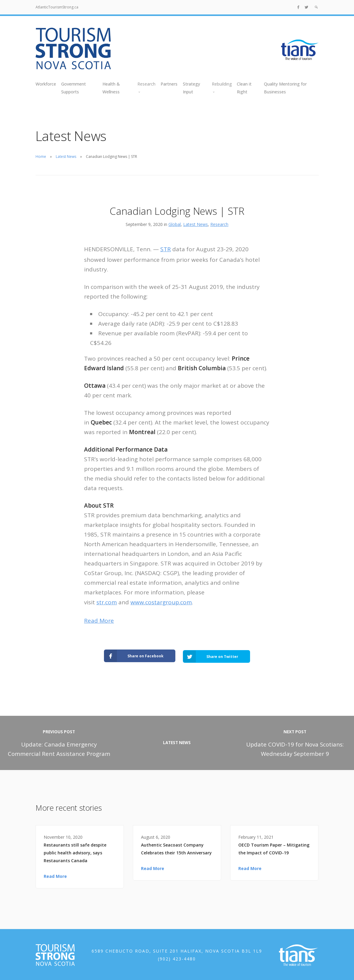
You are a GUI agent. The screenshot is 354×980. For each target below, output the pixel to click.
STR (166, 249)
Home (41, 157)
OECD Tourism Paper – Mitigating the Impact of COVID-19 (274, 848)
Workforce (46, 84)
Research (219, 224)
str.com (107, 602)
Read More (99, 621)
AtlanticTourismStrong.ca (57, 7)
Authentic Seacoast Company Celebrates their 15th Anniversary (176, 848)
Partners (169, 84)
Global (175, 224)
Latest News (66, 157)
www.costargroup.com (161, 602)
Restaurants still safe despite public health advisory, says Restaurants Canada (75, 852)
